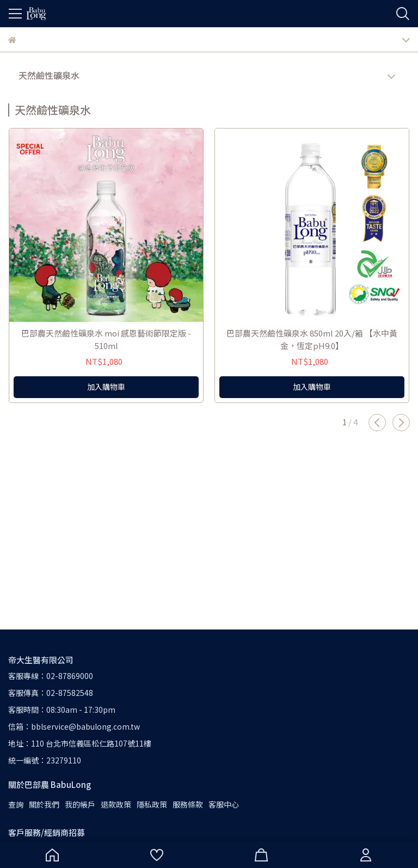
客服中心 (224, 804)
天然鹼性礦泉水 (49, 75)
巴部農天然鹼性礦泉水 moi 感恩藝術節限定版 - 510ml (106, 339)
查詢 (16, 804)
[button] (377, 423)
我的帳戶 (80, 804)
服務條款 (188, 804)
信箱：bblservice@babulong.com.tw (74, 726)
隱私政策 (152, 804)
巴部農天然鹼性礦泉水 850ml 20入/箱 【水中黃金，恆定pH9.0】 (312, 339)
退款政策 (116, 804)
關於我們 (44, 804)
